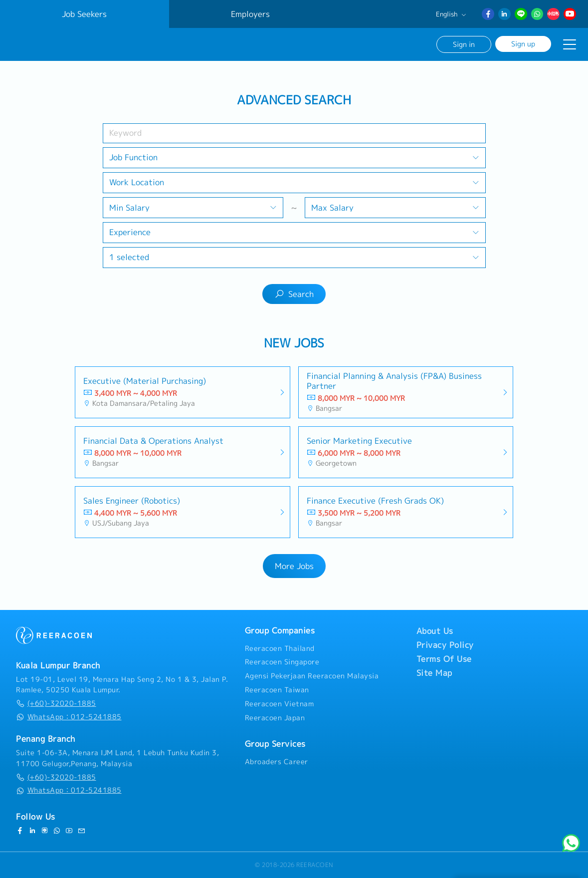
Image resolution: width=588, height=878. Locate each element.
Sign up (523, 44)
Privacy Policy (445, 645)
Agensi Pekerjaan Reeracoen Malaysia (312, 676)
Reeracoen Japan (275, 718)
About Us (435, 631)
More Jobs (294, 566)
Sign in (464, 44)
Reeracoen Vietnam (280, 704)
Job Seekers (84, 14)
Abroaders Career (277, 762)
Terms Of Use (444, 659)
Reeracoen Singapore (282, 662)
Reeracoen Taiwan (277, 690)
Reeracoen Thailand (280, 648)
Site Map (434, 673)
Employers (250, 14)
